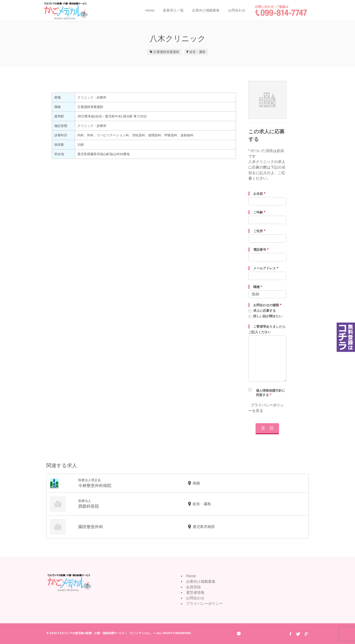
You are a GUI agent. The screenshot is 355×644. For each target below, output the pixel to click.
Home (150, 10)
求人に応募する (265, 311)
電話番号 (261, 250)
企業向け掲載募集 (206, 10)
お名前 (259, 194)
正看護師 (160, 52)
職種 (258, 287)
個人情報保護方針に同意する (271, 393)
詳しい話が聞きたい (268, 316)
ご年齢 (259, 212)
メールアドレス (266, 268)
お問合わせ (237, 10)
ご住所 (259, 231)
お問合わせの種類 (267, 305)
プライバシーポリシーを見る (267, 408)
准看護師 (173, 52)
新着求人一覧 (173, 10)
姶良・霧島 (198, 52)
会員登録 (193, 587)
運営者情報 (195, 593)
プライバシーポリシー (204, 604)
